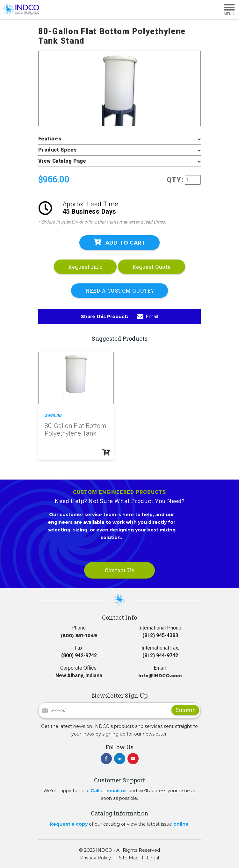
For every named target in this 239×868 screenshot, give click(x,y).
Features (50, 139)
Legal (153, 858)
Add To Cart (119, 242)
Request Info (85, 267)
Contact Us (119, 570)
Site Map (129, 858)
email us (116, 791)
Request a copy (69, 824)
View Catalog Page (62, 161)
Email (148, 317)
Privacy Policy (95, 858)
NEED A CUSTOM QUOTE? (119, 291)
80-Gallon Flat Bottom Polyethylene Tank (75, 430)
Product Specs (57, 150)
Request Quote (152, 267)
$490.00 (53, 416)
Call (95, 791)
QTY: (175, 180)
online (181, 824)
